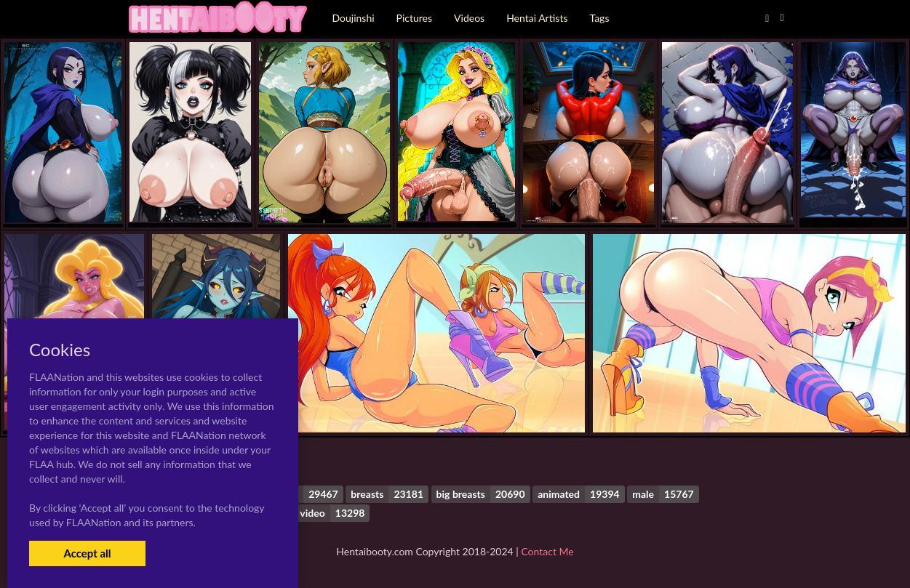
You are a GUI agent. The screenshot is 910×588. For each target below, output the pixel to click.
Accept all (87, 553)
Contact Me (547, 551)
